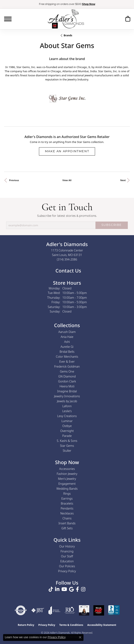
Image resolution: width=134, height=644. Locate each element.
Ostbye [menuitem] (67, 426)
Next (123, 180)
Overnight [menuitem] (67, 431)
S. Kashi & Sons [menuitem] (67, 441)
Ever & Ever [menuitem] (67, 362)
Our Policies (67, 566)
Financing (67, 551)
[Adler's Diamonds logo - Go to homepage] (66, 19)
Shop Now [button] (89, 4)
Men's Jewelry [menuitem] (67, 479)
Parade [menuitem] (67, 436)
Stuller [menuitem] (67, 451)
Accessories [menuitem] (67, 469)
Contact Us (68, 271)
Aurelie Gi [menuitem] (67, 347)
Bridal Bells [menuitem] (67, 352)
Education (67, 561)
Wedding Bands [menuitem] (67, 489)
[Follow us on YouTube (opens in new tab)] (64, 589)
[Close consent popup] (80, 637)
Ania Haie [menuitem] (67, 337)
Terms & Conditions (71, 625)
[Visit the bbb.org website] (114, 610)
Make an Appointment (67, 152)
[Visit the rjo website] (70, 610)
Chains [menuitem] (67, 518)
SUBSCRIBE (112, 225)
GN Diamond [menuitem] (67, 376)
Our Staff (67, 556)
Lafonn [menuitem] (67, 406)
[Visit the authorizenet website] (21, 610)
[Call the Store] (67, 259)
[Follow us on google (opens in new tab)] (71, 589)
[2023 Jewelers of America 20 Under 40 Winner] (84, 610)
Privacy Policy (67, 571)
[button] (128, 19)
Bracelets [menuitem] (67, 503)
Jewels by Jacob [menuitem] (67, 401)
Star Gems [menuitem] (67, 446)
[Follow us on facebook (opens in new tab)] (77, 589)
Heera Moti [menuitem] (67, 386)
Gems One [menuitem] (67, 371)
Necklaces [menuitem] (67, 513)
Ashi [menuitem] (67, 342)
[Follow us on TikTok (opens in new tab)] (51, 589)
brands (68, 35)
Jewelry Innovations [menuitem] (67, 396)
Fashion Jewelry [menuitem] (67, 474)
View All (67, 180)
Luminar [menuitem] (67, 421)
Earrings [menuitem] (67, 498)
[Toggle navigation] (8, 19)
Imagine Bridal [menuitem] (67, 391)
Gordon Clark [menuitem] (67, 381)
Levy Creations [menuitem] (67, 416)
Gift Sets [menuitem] (67, 528)
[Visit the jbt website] (38, 610)
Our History (67, 546)
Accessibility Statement (102, 625)
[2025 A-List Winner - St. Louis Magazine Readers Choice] (99, 610)
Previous (14, 180)
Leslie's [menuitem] (67, 411)
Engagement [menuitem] (67, 484)
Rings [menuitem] (67, 494)
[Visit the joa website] (54, 610)
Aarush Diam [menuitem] (67, 332)
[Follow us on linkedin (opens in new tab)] (57, 589)
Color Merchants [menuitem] (67, 357)
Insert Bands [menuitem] (67, 523)
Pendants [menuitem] (67, 508)
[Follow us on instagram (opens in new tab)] (83, 589)
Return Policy (26, 625)
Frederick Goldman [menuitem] (67, 366)
